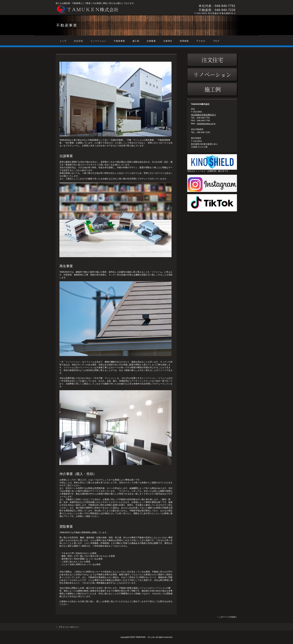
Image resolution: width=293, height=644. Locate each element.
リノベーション (212, 75)
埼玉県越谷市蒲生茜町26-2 (203, 115)
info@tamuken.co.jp (206, 124)
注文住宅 (212, 60)
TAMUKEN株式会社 (107, 10)
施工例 (212, 90)
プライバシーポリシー (69, 627)
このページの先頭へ (228, 617)
